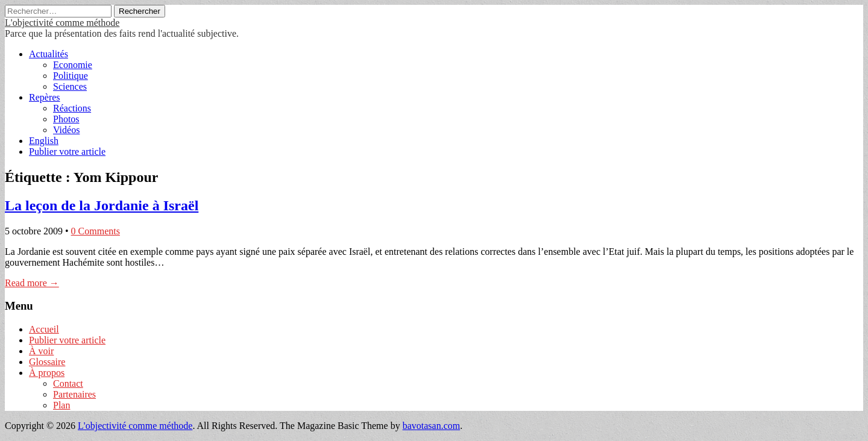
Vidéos (66, 130)
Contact (68, 383)
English (44, 141)
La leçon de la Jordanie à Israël (102, 205)
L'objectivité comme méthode (62, 23)
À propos (47, 373)
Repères (45, 97)
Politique (71, 76)
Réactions (72, 108)
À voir (41, 351)
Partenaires (74, 394)
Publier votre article (67, 152)
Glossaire (47, 362)
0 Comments (96, 231)
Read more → (32, 283)
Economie (73, 65)
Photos (66, 119)
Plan (61, 405)
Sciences (70, 86)
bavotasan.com (432, 426)
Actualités (49, 54)
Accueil (44, 329)
